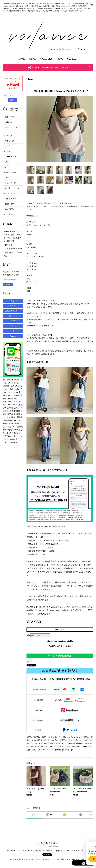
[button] (47, 59)
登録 (8, 284)
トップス (9, 136)
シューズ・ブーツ (12, 183)
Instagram (13, 301)
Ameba (13, 336)
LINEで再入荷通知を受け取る (60, 656)
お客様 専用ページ (12, 117)
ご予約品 (9, 214)
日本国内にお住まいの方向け (60, 646)
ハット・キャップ (12, 188)
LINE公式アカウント (13, 311)
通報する (29, 661)
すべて (34, 815)
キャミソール (10, 172)
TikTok (13, 326)
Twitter (13, 306)
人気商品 (9, 122)
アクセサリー (10, 199)
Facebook (13, 316)
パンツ (8, 167)
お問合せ (8, 245)
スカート (9, 162)
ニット (8, 151)
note (13, 331)
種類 (28, 635)
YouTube (13, 321)
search (13, 100)
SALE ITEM (10, 209)
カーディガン (10, 157)
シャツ (8, 146)
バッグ (8, 178)
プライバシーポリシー (14, 249)
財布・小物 (10, 204)
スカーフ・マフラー (13, 193)
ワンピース (10, 141)
